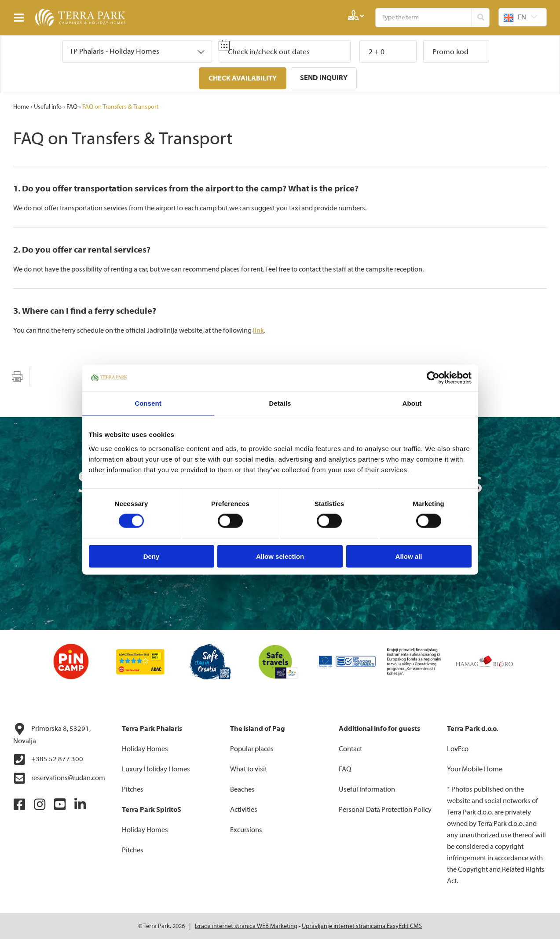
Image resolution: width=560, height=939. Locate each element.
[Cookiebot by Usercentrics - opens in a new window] (433, 378)
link (258, 330)
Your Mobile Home (475, 769)
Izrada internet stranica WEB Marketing (246, 926)
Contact (350, 748)
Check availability (243, 78)
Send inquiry (324, 78)
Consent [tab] (148, 403)
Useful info (48, 106)
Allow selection (280, 556)
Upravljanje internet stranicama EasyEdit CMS (362, 926)
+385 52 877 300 (48, 759)
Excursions (246, 829)
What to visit (249, 769)
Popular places (252, 748)
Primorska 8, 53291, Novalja (52, 734)
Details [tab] (280, 403)
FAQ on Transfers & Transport (121, 106)
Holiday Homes (145, 748)
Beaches (242, 789)
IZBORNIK (21, 18)
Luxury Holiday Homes (156, 769)
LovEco (458, 748)
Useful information (367, 789)
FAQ (72, 106)
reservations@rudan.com (59, 778)
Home (21, 106)
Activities (244, 809)
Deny (152, 556)
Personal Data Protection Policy (385, 809)
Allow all (409, 556)
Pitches (133, 789)
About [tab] (412, 403)
